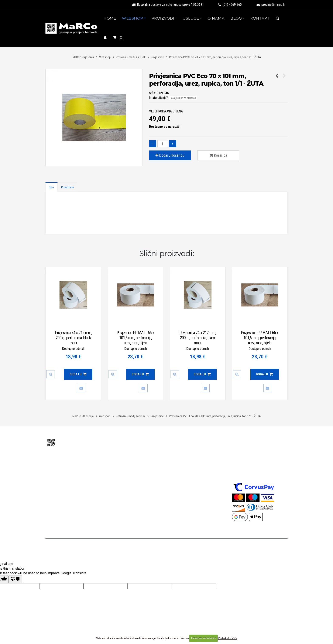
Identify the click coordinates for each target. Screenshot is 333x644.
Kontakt (260, 18)
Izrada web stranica (220, 547)
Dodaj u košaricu (170, 155)
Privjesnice (157, 57)
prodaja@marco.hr (271, 5)
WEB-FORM (240, 547)
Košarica (218, 155)
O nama (216, 18)
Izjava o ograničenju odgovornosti (192, 484)
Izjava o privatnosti (182, 495)
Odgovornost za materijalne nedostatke (197, 478)
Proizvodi (163, 18)
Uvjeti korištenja (197, 440)
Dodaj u (78, 374)
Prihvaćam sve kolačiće (203, 638)
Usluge (191, 18)
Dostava (175, 462)
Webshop (133, 18)
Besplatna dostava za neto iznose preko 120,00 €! (168, 5)
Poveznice (68, 187)
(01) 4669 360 (230, 5)
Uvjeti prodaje (179, 456)
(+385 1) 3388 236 (70, 482)
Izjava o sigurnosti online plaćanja (193, 489)
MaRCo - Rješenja (83, 57)
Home (110, 18)
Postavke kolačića (228, 638)
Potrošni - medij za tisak (131, 57)
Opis (52, 187)
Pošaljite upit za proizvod (183, 98)
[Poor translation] (16, 579)
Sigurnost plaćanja (248, 443)
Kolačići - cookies (181, 500)
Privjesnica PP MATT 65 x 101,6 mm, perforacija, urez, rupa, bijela (135, 338)
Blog (236, 18)
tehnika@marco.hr (67, 487)
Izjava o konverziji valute (186, 473)
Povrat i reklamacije (183, 467)
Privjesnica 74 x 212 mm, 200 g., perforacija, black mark (73, 338)
